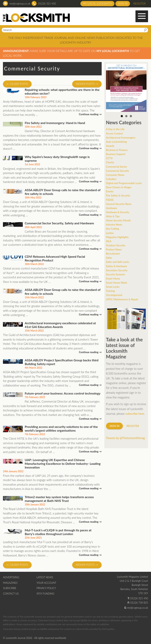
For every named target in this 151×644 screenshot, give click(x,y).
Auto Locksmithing (116, 142)
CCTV (109, 158)
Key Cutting (112, 229)
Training (110, 291)
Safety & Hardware (116, 266)
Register (139, 3)
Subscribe (10, 588)
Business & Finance (117, 150)
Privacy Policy (46, 588)
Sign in (123, 3)
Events (110, 191)
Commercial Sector (117, 167)
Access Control (114, 133)
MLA (109, 241)
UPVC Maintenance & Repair (122, 299)
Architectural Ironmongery (121, 138)
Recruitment (113, 254)
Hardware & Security (118, 212)
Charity (110, 162)
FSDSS (110, 200)
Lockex (110, 233)
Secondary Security (117, 270)
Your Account (46, 583)
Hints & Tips (113, 216)
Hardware (111, 208)
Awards (110, 146)
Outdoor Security (116, 245)
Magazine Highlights (117, 237)
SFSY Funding (46, 594)
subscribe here (135, 414)
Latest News (45, 577)
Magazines (10, 583)
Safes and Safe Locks (118, 262)
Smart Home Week (117, 283)
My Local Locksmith (97, 3)
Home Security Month (118, 220)
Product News (114, 249)
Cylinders (111, 179)
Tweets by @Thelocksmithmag (125, 438)
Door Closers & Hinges (119, 187)
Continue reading (90, 114)
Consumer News (115, 175)
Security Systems (115, 274)
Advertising (11, 577)
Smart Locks (113, 287)
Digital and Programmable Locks (124, 183)
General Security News (119, 204)
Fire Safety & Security (118, 195)
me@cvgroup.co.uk (20, 4)
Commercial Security (117, 171)
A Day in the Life (115, 129)
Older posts (17, 84)
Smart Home (113, 279)
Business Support (116, 154)
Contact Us (11, 594)
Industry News (114, 225)
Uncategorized (114, 295)
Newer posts (87, 84)
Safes (109, 258)
